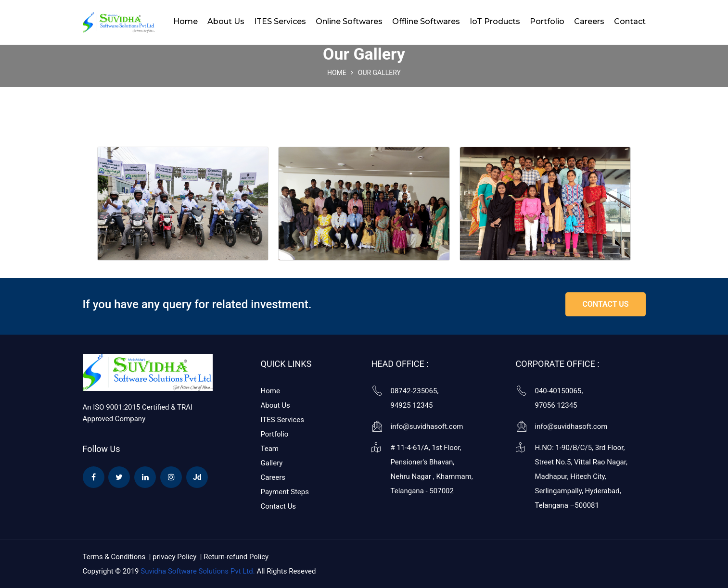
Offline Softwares (426, 21)
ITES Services (280, 21)
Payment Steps (285, 492)
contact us (605, 304)
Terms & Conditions (114, 557)
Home (185, 21)
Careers (589, 21)
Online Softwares (349, 21)
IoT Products (495, 21)
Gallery (272, 463)
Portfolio (547, 21)
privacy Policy (175, 557)
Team (270, 449)
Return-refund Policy (236, 557)
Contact (630, 21)
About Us (226, 21)
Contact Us (279, 506)
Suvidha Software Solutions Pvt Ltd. (198, 571)
